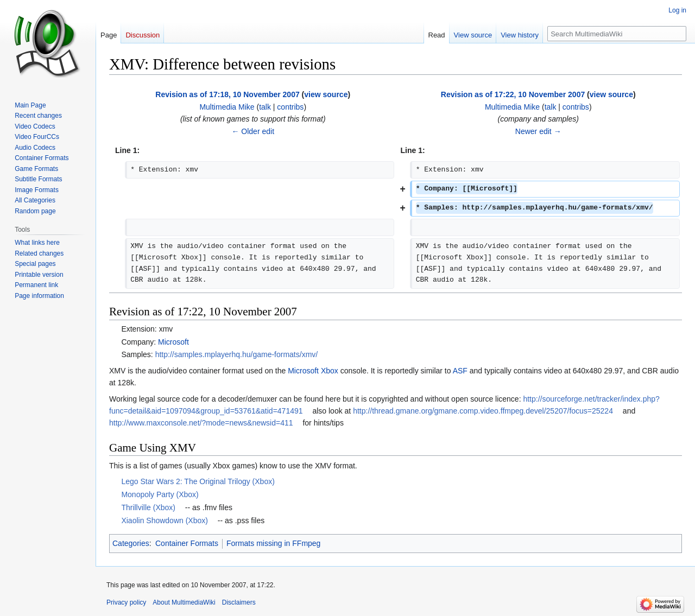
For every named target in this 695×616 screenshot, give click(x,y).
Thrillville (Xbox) (148, 507)
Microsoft (173, 342)
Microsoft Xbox (313, 371)
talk (265, 107)
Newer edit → (538, 131)
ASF (460, 371)
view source (326, 94)
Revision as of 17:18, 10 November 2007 (227, 94)
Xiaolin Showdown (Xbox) (165, 520)
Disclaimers (239, 602)
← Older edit (253, 131)
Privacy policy (126, 602)
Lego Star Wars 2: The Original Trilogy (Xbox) (198, 481)
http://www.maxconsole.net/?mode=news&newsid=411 (201, 423)
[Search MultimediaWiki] (617, 34)
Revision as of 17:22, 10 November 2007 (513, 94)
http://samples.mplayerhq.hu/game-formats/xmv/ (237, 354)
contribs (290, 107)
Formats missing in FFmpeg (273, 543)
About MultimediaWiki (184, 602)
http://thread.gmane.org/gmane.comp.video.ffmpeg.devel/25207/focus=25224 (483, 411)
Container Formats (187, 543)
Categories (131, 543)
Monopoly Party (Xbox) (160, 494)
